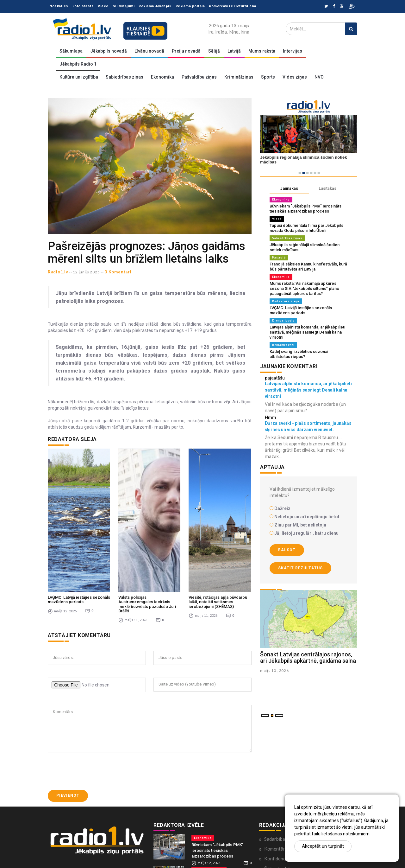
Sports (268, 77)
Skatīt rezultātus (300, 568)
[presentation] (96, 690)
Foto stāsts (83, 6)
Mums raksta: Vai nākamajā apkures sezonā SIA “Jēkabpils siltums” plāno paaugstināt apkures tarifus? (304, 288)
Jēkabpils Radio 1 (78, 64)
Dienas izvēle (283, 320)
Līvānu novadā (149, 51)
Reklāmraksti (283, 345)
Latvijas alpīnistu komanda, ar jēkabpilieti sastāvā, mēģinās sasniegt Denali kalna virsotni (307, 332)
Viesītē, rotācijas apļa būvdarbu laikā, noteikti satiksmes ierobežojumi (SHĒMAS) (218, 521)
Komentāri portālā (284, 768)
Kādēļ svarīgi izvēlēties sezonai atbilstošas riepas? (299, 354)
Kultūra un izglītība (79, 77)
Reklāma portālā (190, 6)
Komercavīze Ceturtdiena (233, 6)
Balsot (287, 550)
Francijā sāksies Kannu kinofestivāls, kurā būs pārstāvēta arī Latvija (308, 267)
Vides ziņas (295, 77)
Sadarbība (275, 758)
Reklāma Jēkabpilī (155, 6)
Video (103, 6)
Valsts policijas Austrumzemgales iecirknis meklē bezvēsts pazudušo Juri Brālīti (147, 523)
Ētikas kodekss (280, 787)
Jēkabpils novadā (109, 51)
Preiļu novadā (186, 51)
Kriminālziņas (239, 77)
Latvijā (234, 51)
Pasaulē (279, 257)
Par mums (274, 807)
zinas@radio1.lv (70, 851)
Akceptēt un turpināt (323, 846)
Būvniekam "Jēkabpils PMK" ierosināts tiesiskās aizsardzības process (305, 209)
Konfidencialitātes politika (292, 777)
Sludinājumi (124, 6)
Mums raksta (262, 51)
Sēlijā (214, 51)
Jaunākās (289, 188)
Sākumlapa (71, 51)
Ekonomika (162, 77)
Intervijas (293, 51)
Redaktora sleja (286, 301)
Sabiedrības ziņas (125, 77)
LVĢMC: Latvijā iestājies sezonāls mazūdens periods (79, 518)
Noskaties (59, 6)
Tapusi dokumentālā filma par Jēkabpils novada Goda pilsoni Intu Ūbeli (306, 228)
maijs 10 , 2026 (274, 670)
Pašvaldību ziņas (199, 77)
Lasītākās (327, 188)
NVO (319, 77)
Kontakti (273, 797)
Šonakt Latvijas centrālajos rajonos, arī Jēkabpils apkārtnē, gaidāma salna (308, 657)
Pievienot (68, 714)
